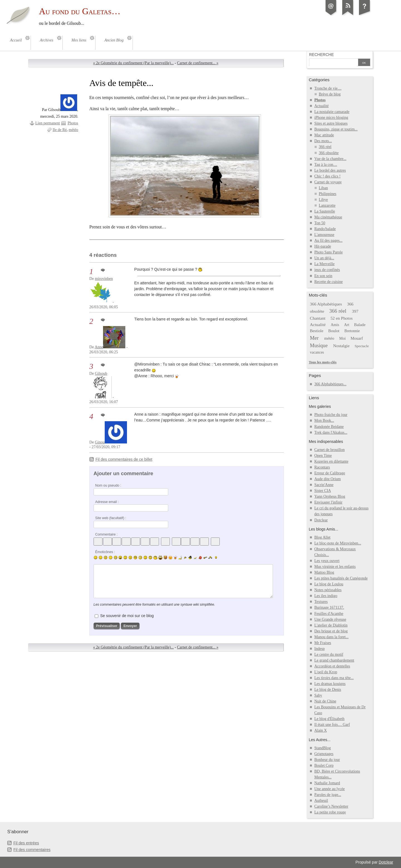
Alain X (321, 730)
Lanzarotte (327, 205)
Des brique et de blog (331, 631)
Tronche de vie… (328, 88)
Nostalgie (341, 346)
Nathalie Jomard (327, 783)
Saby (318, 695)
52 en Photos (342, 318)
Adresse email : (107, 502)
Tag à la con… (326, 165)
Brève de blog (330, 94)
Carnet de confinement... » (198, 63)
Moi (342, 338)
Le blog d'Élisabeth (329, 719)
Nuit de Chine (325, 701)
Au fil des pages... (328, 241)
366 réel (325, 147)
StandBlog (323, 748)
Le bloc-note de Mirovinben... (338, 543)
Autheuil (321, 801)
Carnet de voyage (328, 182)
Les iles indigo (326, 596)
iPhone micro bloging (331, 118)
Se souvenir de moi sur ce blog (127, 616)
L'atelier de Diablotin (331, 625)
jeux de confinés (327, 270)
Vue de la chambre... (330, 159)
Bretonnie (352, 331)
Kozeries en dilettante (331, 461)
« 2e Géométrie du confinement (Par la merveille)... (133, 63)
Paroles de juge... (328, 795)
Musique (319, 346)
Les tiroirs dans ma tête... (334, 678)
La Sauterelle (325, 211)
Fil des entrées (26, 843)
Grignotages (324, 754)
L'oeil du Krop (326, 672)
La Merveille (325, 264)
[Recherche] (333, 63)
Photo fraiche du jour (331, 415)
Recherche (321, 55)
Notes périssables (328, 590)
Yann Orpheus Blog (330, 496)
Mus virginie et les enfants (335, 567)
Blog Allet (322, 537)
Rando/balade (325, 229)
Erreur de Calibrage (330, 473)
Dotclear (321, 520)
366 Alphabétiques (326, 304)
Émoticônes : (105, 552)
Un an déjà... (324, 258)
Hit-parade (323, 246)
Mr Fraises (323, 643)
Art (347, 325)
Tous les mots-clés (323, 362)
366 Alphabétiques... (330, 384)
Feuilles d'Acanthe (329, 614)
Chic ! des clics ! (327, 176)
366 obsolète (329, 153)
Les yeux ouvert (327, 561)
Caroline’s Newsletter (331, 806)
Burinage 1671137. (329, 607)
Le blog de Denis (328, 690)
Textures (321, 602)
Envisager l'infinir (328, 502)
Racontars (322, 467)
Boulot (334, 331)
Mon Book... (324, 421)
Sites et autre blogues (331, 123)
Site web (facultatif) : (111, 518)
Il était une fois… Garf (332, 725)
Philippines (328, 194)
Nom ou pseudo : (108, 485)
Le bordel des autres (330, 170)
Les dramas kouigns (330, 684)
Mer (314, 338)
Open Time (323, 456)
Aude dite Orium (328, 479)
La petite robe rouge (330, 812)
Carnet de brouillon (330, 450)
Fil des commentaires (32, 850)
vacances (317, 352)
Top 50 (320, 223)
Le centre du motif (329, 654)
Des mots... (323, 141)
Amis (335, 325)
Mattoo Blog (324, 572)
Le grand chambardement (334, 660)
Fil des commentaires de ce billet (124, 459)
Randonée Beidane (329, 427)
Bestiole (317, 331)
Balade (360, 325)
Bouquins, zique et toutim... (336, 129)
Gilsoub (101, 373)
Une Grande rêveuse (330, 619)
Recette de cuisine (329, 282)
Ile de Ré (60, 130)
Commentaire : (106, 534)
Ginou (100, 442)
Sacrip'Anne (324, 485)
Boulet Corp (324, 765)
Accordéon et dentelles (332, 666)
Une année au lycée (330, 789)
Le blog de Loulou (329, 584)
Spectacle (362, 346)
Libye (323, 200)
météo (74, 130)
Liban (323, 188)
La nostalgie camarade (332, 112)
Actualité (321, 106)
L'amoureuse (324, 235)
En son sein (323, 276)
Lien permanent (48, 123)
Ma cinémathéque (328, 217)
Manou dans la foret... (332, 637)
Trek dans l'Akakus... (331, 432)
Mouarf (357, 338)
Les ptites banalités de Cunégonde (341, 578)
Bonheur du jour (327, 760)
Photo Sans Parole (329, 252)
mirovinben (104, 279)
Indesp (320, 649)
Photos (73, 123)
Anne (99, 347)
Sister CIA (323, 491)
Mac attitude (324, 135)
